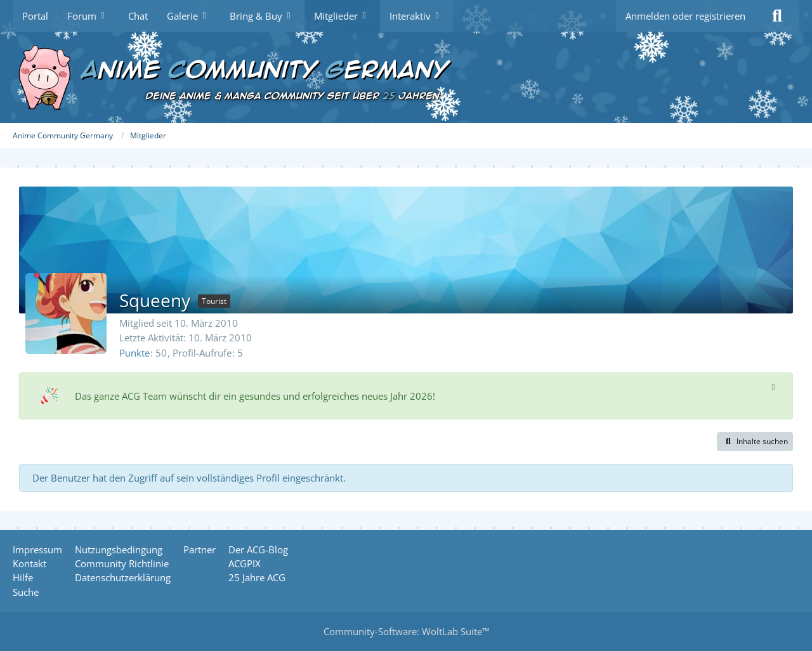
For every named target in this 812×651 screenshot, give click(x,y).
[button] (755, 442)
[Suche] (777, 16)
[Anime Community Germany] (406, 77)
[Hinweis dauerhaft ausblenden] (773, 386)
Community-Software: (406, 631)
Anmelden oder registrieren (685, 16)
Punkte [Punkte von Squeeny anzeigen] (134, 353)
